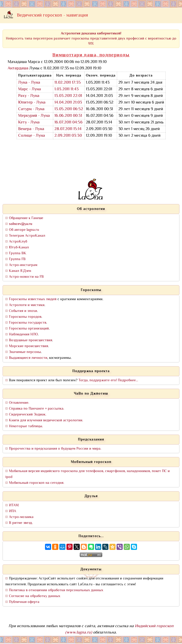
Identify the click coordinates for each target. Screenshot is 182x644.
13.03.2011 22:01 (68, 96)
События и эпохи (23, 311)
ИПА (13, 511)
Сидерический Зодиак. (28, 415)
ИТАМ (14, 505)
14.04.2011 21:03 (68, 103)
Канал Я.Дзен (20, 271)
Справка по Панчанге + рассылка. (37, 409)
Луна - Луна (29, 83)
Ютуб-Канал (19, 248)
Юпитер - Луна (32, 103)
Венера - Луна (31, 129)
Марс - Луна (30, 89)
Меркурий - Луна (34, 116)
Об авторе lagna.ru (24, 230)
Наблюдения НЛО (23, 334)
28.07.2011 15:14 (68, 129)
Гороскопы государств (28, 323)
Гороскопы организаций (29, 329)
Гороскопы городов (25, 317)
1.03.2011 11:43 (67, 89)
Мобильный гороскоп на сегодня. (37, 483)
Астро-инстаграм (23, 265)
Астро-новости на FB (26, 277)
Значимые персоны (25, 352)
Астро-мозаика (21, 517)
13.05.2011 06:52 (69, 109)
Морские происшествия (29, 346)
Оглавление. (19, 403)
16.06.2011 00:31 (68, 116)
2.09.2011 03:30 (68, 136)
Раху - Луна (29, 96)
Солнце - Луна (32, 136)
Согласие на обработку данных (35, 596)
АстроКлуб (18, 242)
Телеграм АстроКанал (27, 236)
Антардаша (18, 68)
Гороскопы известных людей (33, 299)
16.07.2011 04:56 (69, 123)
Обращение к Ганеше (26, 218)
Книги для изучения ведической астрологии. (46, 420)
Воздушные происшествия (31, 340)
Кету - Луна (29, 123)
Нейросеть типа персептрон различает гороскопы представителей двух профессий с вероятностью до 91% (91, 39)
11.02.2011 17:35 (68, 83)
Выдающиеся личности (28, 358)
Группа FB (17, 259)
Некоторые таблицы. (26, 426)
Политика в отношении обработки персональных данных (56, 590)
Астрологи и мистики (27, 305)
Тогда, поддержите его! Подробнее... (108, 380)
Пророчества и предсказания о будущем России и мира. (55, 449)
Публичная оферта (24, 602)
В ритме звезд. (21, 523)
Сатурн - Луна (31, 109)
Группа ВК (18, 253)
